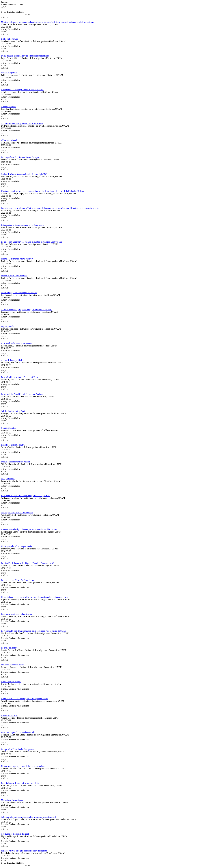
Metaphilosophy (8, 479)
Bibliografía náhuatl (10, 39)
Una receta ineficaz (9, 715)
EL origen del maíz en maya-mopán (16, 546)
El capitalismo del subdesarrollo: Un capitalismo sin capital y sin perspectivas (34, 597)
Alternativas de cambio (11, 682)
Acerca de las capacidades (12, 360)
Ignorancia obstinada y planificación (17, 614)
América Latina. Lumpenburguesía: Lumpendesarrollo (24, 699)
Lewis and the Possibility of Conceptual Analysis (22, 394)
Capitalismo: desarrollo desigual (15, 834)
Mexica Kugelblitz (9, 73)
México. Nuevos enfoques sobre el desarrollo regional (24, 851)
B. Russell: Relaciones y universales (17, 343)
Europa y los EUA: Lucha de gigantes (17, 749)
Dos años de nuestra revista (13, 665)
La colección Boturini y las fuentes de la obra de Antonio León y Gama (32, 242)
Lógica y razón (8, 326)
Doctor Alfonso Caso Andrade (14, 276)
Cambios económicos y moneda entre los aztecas (22, 123)
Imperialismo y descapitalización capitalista (20, 783)
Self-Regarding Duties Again (14, 411)
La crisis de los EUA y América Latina (18, 580)
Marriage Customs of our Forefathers (17, 512)
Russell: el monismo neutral (13, 445)
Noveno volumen (9, 107)
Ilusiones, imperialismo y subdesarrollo (18, 732)
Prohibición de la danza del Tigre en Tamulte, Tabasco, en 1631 (28, 563)
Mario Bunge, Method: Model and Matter (19, 293)
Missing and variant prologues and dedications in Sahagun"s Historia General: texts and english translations (47, 22)
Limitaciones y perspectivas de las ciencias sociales (23, 766)
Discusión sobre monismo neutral (15, 462)
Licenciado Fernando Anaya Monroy (17, 259)
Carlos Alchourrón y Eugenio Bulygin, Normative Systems (26, 309)
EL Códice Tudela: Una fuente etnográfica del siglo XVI (25, 496)
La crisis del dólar (9, 648)
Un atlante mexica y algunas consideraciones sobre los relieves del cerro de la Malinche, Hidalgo (43, 191)
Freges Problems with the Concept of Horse (20, 377)
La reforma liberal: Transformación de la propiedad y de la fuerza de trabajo (34, 631)
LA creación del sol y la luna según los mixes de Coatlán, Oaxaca (29, 529)
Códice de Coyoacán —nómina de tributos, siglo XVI (24, 174)
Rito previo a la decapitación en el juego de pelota (23, 225)
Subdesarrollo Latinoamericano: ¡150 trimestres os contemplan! (28, 817)
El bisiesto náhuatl (9, 140)
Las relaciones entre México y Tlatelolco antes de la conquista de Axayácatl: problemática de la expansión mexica (50, 208)
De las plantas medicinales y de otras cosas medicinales (25, 56)
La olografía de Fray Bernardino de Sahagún (20, 157)
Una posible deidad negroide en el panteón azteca (22, 90)
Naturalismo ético (9, 428)
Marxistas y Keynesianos (12, 800)
